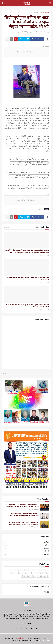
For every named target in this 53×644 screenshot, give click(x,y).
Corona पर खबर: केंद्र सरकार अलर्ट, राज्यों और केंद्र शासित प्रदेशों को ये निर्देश (27, 279)
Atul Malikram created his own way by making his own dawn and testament (24, 523)
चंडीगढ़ (36, 13)
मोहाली (26, 551)
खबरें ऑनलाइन (23, 638)
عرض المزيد (7, 227)
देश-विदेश (26, 548)
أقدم (4, 373)
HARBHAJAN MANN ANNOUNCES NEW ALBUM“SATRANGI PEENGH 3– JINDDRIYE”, (23, 515)
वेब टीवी (40, 576)
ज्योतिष (46, 573)
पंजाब (19, 573)
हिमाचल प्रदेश (25, 576)
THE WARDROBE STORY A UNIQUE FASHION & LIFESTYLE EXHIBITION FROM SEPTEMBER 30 (22, 506)
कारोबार (26, 542)
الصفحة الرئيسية (44, 13)
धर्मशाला (32, 573)
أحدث (48, 373)
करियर (39, 570)
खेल (27, 570)
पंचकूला (25, 573)
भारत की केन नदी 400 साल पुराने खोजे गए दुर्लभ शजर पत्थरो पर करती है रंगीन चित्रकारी (27, 306)
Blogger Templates (44, 640)
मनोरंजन (13, 573)
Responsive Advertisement (27, 52)
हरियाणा (26, 555)
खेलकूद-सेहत (19, 570)
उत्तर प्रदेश (45, 570)
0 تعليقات (19, 32)
